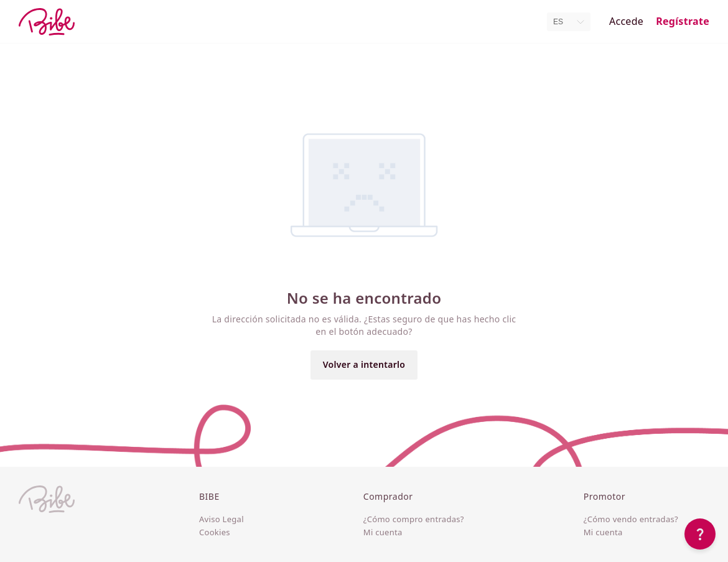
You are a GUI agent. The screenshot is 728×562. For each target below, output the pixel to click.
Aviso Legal (222, 520)
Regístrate (683, 21)
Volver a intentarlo (364, 364)
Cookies (215, 533)
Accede (626, 21)
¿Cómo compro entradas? (414, 520)
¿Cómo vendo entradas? (631, 520)
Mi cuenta (383, 533)
